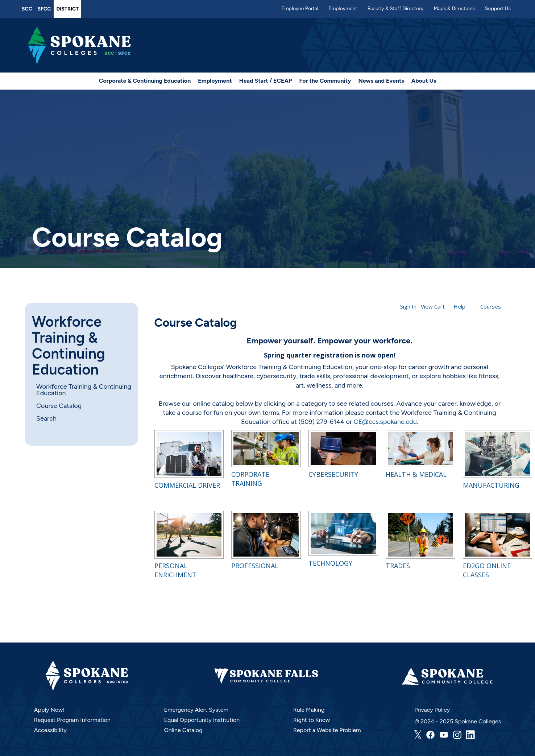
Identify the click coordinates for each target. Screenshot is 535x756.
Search (46, 418)
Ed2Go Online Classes (487, 570)
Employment (343, 9)
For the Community (325, 81)
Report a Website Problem (327, 730)
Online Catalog (183, 730)
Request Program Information (72, 720)
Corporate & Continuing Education (145, 81)
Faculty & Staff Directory (396, 9)
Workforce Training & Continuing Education (69, 346)
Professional (255, 566)
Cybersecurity (333, 474)
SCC (27, 9)
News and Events (381, 81)
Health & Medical (416, 474)
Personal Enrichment (175, 570)
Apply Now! (49, 710)
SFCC (44, 9)
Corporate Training (250, 479)
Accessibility (50, 730)
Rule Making (309, 710)
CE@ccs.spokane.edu (385, 422)
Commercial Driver (187, 485)
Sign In (408, 306)
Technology (330, 563)
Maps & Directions (454, 9)
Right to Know (312, 720)
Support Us (498, 9)
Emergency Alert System (196, 710)
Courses (491, 306)
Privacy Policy (432, 710)
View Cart (433, 306)
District (67, 9)
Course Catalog (59, 406)
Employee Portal (300, 9)
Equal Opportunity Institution (202, 720)
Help (459, 306)
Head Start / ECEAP (266, 81)
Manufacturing (491, 485)
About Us (424, 81)
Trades (398, 566)
